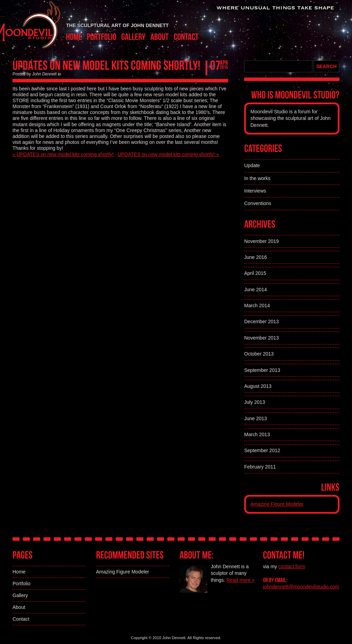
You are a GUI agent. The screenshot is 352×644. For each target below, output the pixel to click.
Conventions (258, 203)
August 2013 (258, 386)
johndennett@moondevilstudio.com (301, 587)
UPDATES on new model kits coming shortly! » (168, 154)
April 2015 (255, 273)
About (19, 607)
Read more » (241, 580)
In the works (257, 178)
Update (252, 165)
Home (19, 572)
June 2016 (255, 257)
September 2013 (262, 370)
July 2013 (255, 402)
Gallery (20, 595)
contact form (292, 566)
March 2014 (257, 305)
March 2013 (257, 434)
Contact (21, 619)
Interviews (255, 191)
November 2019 (262, 241)
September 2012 (262, 450)
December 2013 (262, 321)
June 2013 (255, 418)
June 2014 (255, 290)
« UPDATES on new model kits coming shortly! (63, 154)
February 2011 (260, 467)
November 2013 (262, 338)
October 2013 (259, 354)
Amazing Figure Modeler (277, 504)
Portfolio (21, 584)
